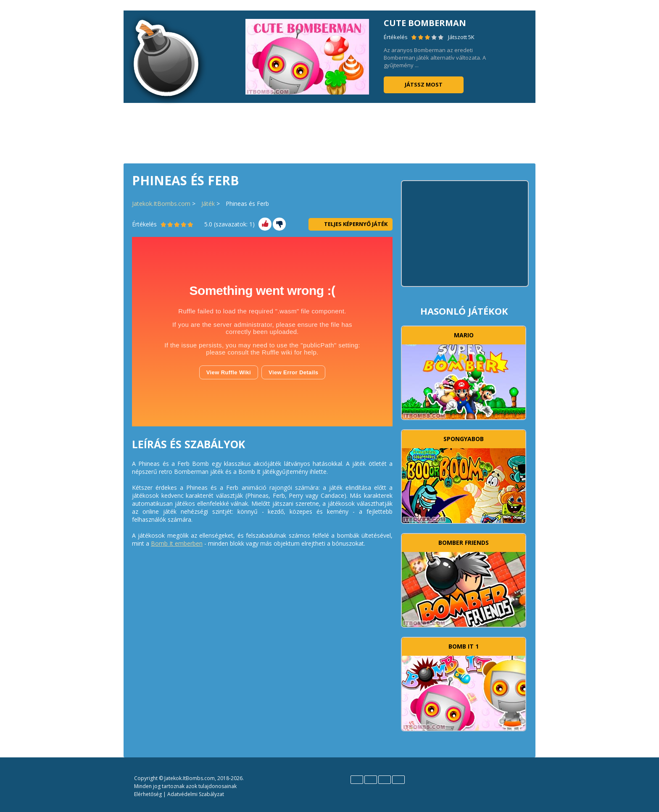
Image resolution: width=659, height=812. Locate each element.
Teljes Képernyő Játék (351, 224)
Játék (208, 204)
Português (398, 780)
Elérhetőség (148, 794)
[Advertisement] (329, 132)
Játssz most (424, 84)
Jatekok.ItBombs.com (161, 204)
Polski (385, 780)
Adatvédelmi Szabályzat (196, 794)
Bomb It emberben (177, 543)
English (357, 780)
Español (371, 780)
